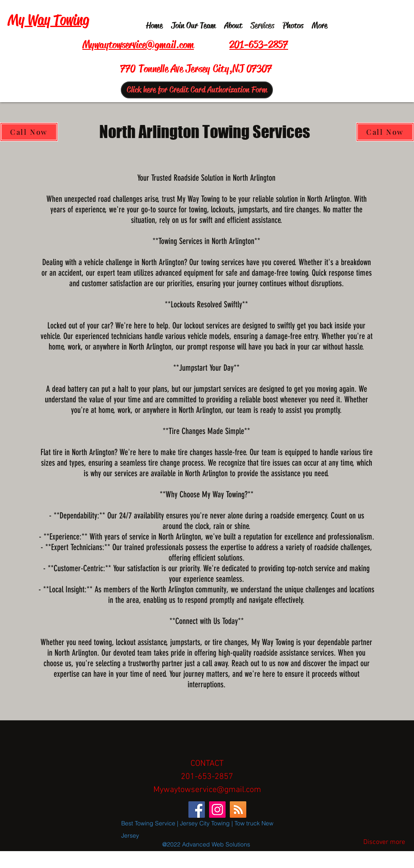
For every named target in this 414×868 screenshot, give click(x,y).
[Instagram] (217, 810)
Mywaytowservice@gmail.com (207, 790)
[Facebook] (197, 810)
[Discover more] (384, 843)
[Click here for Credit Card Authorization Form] (197, 90)
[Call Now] (29, 132)
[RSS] (238, 810)
